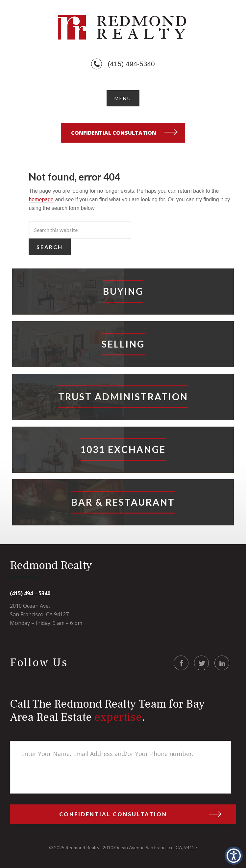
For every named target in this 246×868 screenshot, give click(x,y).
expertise (118, 717)
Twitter (202, 663)
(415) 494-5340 (131, 64)
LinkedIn (222, 663)
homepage (41, 199)
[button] (123, 98)
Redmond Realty (123, 27)
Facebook (181, 663)
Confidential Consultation (114, 133)
